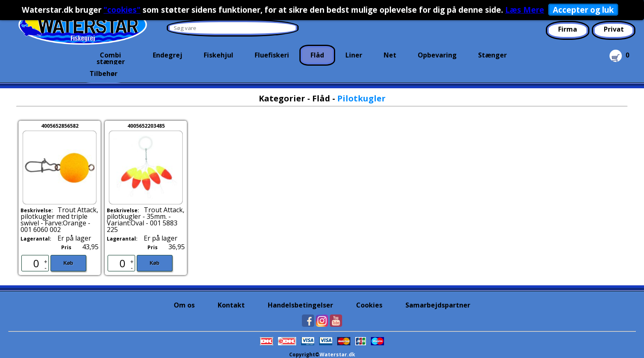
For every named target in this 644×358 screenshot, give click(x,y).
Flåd (317, 55)
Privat (614, 29)
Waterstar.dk (337, 355)
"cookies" (122, 10)
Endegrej (168, 55)
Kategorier (282, 98)
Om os (184, 305)
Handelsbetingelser (300, 305)
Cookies (369, 305)
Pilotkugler (361, 98)
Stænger (492, 55)
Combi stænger (111, 57)
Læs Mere (525, 10)
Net (390, 55)
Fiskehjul (218, 55)
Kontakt (231, 305)
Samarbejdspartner (438, 305)
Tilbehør (103, 73)
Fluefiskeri (272, 55)
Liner (354, 55)
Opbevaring (437, 55)
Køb (68, 263)
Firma (568, 29)
